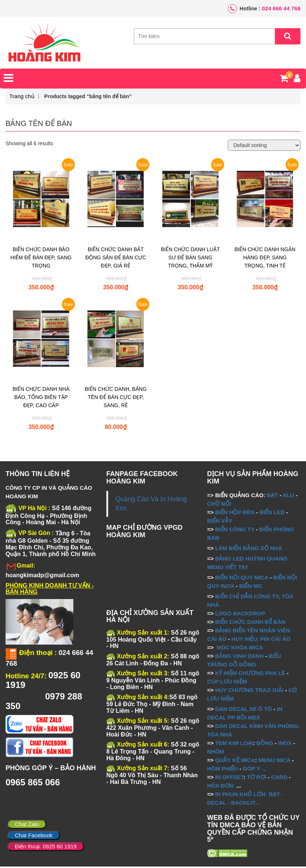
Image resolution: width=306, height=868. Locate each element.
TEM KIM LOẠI (234, 744)
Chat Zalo (27, 824)
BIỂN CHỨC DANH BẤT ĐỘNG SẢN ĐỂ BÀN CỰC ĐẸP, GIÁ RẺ (116, 259)
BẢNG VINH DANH (240, 657)
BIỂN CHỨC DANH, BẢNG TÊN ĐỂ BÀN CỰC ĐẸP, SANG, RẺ (116, 399)
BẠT (272, 496)
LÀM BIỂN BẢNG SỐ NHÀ (250, 549)
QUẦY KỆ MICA (235, 761)
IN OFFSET (229, 778)
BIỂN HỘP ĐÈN (235, 513)
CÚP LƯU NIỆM (227, 683)
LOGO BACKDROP (240, 614)
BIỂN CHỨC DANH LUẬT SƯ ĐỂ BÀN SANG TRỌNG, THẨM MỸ (190, 259)
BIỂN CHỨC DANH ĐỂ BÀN (250, 623)
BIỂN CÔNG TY (235, 530)
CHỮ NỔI (219, 505)
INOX (285, 744)
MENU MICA (275, 761)
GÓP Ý (251, 770)
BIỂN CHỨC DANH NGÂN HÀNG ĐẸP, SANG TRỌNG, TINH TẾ (265, 259)
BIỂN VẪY (220, 522)
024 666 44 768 (281, 8)
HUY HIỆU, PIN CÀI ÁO (261, 640)
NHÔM (216, 753)
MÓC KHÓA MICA (240, 648)
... (264, 770)
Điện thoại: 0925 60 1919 (46, 846)
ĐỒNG (265, 744)
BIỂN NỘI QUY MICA (242, 578)
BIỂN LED (272, 513)
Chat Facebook (34, 835)
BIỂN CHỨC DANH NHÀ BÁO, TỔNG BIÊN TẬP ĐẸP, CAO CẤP (41, 399)
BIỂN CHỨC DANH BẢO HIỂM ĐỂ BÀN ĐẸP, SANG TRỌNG (41, 259)
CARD (279, 778)
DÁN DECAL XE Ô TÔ (244, 710)
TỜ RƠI (257, 778)
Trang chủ (22, 98)
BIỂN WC (251, 587)
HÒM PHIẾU (222, 770)
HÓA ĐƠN (220, 787)
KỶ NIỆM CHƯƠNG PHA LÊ (250, 674)
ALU (288, 496)
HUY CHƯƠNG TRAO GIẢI (250, 691)
